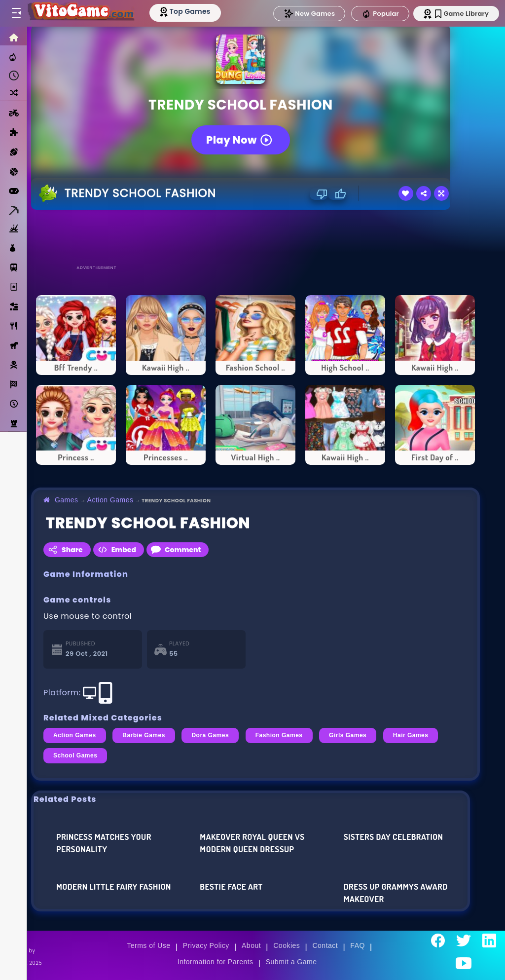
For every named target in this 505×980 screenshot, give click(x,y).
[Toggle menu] (16, 13)
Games (67, 500)
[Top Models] (187, 11)
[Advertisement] (255, 237)
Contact (325, 945)
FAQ (358, 945)
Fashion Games (279, 735)
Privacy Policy (206, 945)
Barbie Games (144, 735)
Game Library (462, 14)
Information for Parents (216, 962)
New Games (309, 14)
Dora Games (210, 735)
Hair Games (411, 735)
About (251, 945)
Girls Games (348, 735)
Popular (380, 14)
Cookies (287, 945)
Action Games (110, 500)
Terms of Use (148, 945)
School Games (75, 755)
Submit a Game (291, 962)
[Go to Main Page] (81, 13)
